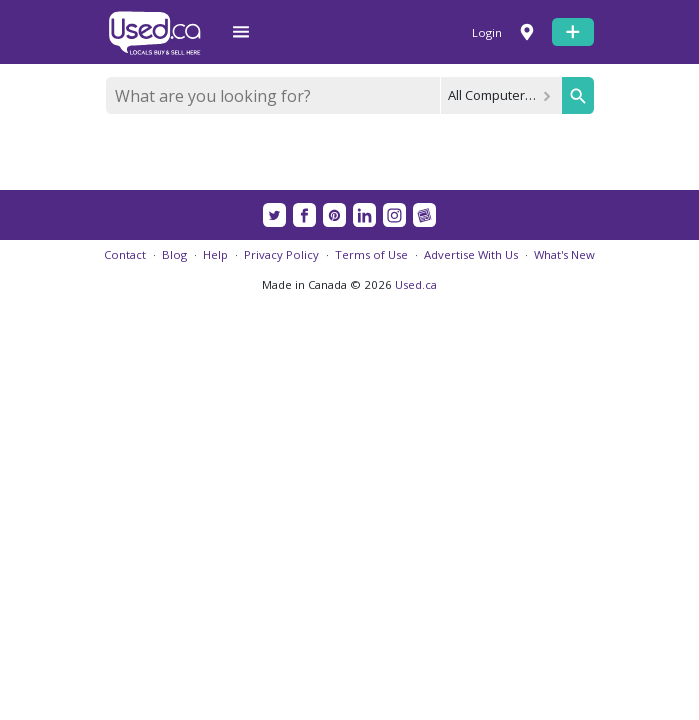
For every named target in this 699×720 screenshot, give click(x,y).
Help (215, 254)
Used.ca (416, 284)
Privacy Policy (281, 254)
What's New (564, 254)
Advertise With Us (471, 254)
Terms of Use (371, 254)
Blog (174, 254)
